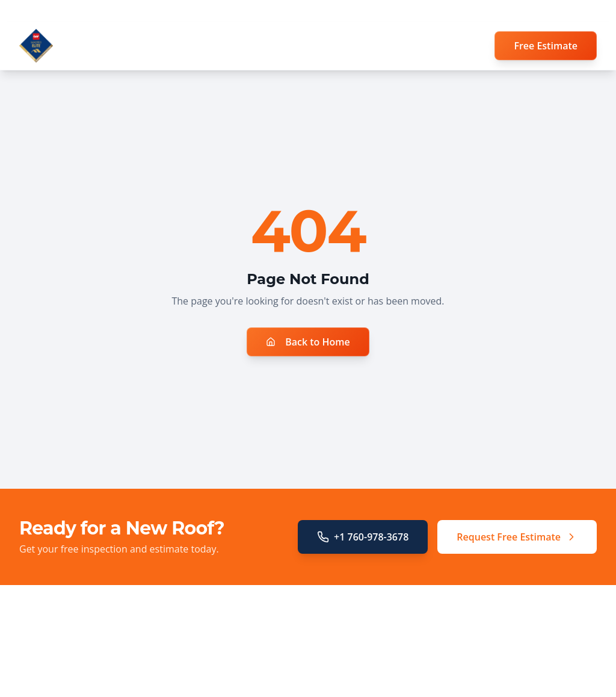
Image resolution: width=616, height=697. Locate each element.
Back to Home (308, 342)
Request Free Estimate (517, 537)
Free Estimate (546, 46)
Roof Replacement (213, 656)
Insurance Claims (210, 673)
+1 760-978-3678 (363, 537)
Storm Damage (206, 689)
